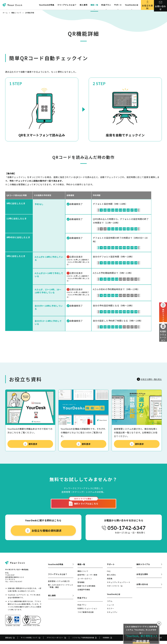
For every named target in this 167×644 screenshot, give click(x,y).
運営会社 (10, 641)
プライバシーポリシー (56, 641)
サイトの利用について (31, 641)
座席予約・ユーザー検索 (87, 578)
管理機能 (81, 585)
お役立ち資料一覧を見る (148, 379)
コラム (110, 604)
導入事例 (83, 5)
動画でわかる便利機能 (87, 589)
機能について (16, 13)
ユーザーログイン (85, 582)
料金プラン (82, 608)
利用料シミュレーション (163, 335)
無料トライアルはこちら (84, 505)
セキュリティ (112, 615)
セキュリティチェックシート (119, 585)
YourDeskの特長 (47, 5)
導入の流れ (111, 578)
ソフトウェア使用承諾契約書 (84, 641)
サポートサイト (115, 589)
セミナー (111, 612)
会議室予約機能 (84, 593)
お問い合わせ (161, 5)
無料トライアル (143, 567)
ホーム (5, 13)
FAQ (109, 574)
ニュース (111, 608)
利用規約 (107, 641)
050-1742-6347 (126, 531)
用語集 (110, 582)
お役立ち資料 (147, 5)
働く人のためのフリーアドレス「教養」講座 (61, 589)
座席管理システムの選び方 (59, 584)
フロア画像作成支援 (86, 615)
